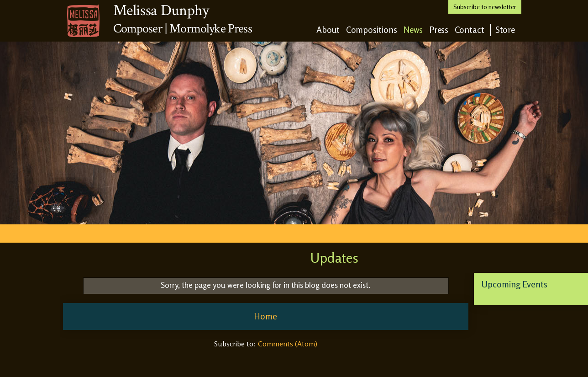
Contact (470, 29)
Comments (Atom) (288, 344)
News (413, 29)
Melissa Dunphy (161, 11)
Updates (334, 258)
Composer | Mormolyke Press (183, 29)
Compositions (372, 29)
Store (505, 29)
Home (265, 316)
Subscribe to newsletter (485, 7)
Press (439, 29)
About (328, 29)
